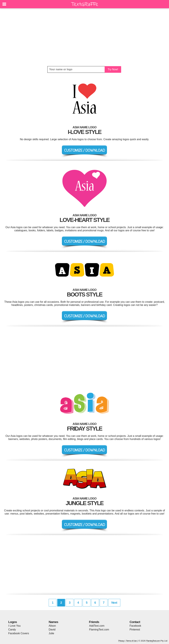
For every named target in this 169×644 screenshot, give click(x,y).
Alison (52, 626)
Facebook (135, 626)
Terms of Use (131, 641)
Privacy (121, 641)
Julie (51, 633)
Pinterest (135, 630)
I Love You (14, 626)
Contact (135, 622)
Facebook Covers (19, 633)
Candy (12, 630)
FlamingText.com (99, 630)
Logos (13, 622)
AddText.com (97, 626)
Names (53, 622)
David (52, 630)
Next (114, 603)
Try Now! (113, 69)
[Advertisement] (84, 37)
